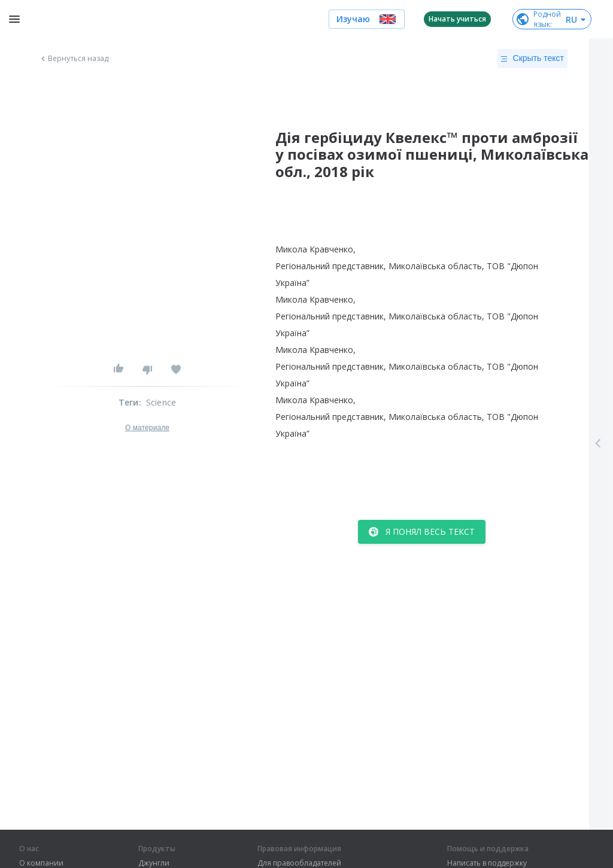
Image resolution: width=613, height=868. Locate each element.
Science (161, 402)
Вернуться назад (74, 59)
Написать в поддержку (487, 863)
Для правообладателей (299, 863)
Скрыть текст (532, 59)
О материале (147, 428)
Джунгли (154, 863)
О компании (41, 863)
